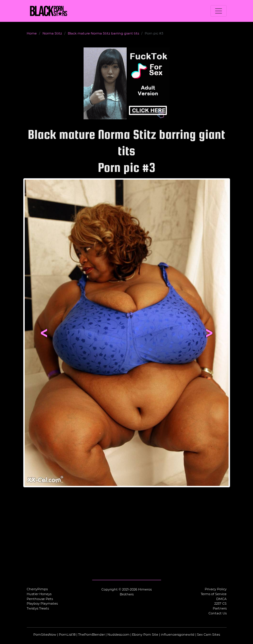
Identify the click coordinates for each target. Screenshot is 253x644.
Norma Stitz (52, 33)
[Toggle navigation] (219, 11)
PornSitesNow (45, 635)
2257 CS (220, 603)
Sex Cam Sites (208, 635)
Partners (220, 608)
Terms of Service (214, 594)
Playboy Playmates (42, 603)
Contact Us (218, 613)
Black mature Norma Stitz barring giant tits (103, 33)
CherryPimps (37, 589)
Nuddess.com (118, 635)
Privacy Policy (216, 589)
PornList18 (67, 635)
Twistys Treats (38, 608)
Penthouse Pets (40, 599)
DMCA (221, 599)
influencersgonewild (178, 635)
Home (32, 33)
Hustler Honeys (39, 594)
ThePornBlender (91, 635)
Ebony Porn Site (145, 635)
